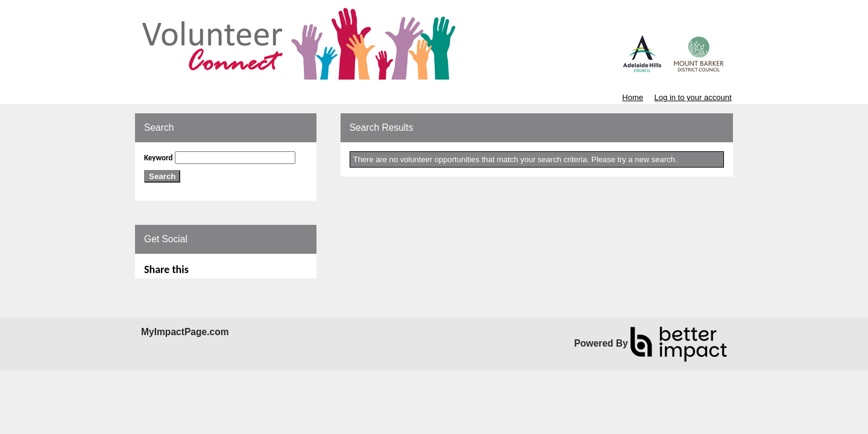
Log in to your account (693, 97)
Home (633, 97)
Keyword (159, 158)
